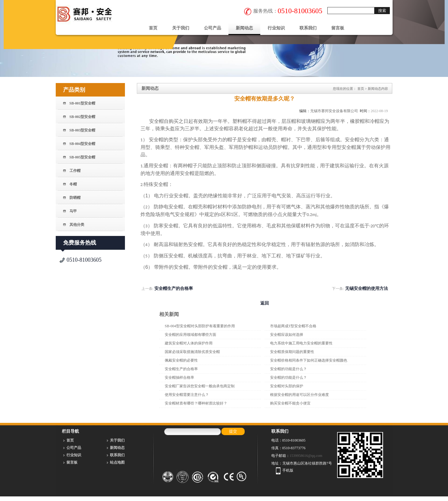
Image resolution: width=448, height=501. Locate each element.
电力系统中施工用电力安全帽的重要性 (301, 343)
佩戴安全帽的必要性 (181, 360)
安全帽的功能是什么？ (288, 369)
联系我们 (308, 28)
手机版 (288, 470)
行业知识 (276, 28)
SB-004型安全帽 (83, 144)
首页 (153, 28)
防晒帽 (75, 198)
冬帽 (73, 184)
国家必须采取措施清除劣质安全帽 (192, 352)
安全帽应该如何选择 (287, 335)
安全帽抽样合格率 (179, 378)
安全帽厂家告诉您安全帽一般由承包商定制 (200, 386)
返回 (265, 303)
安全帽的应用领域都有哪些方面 (190, 335)
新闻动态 (244, 28)
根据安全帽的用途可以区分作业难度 (299, 395)
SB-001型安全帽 (83, 103)
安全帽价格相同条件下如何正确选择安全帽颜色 (309, 360)
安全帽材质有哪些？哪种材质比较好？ (196, 403)
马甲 (73, 211)
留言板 (338, 28)
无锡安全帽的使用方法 (367, 288)
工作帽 (75, 171)
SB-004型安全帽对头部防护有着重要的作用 (200, 326)
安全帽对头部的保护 (287, 386)
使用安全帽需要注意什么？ (187, 395)
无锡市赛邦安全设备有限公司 (334, 111)
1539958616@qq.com (306, 456)
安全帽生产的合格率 (174, 288)
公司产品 (213, 28)
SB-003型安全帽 (83, 130)
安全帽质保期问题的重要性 (292, 352)
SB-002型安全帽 (83, 117)
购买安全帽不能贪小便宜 (290, 403)
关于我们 (181, 28)
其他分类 (77, 225)
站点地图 (117, 462)
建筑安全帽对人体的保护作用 (189, 343)
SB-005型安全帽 (83, 157)
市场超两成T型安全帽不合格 (293, 326)
